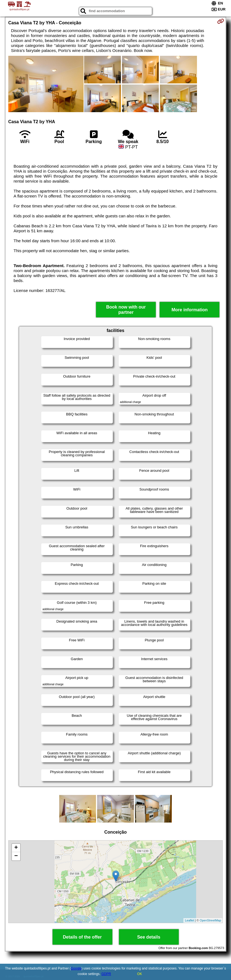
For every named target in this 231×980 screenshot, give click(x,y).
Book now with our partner (126, 310)
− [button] (16, 856)
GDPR (106, 974)
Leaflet (189, 920)
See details (149, 937)
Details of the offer (82, 937)
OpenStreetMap (211, 920)
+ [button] (16, 848)
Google (76, 968)
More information (190, 310)
